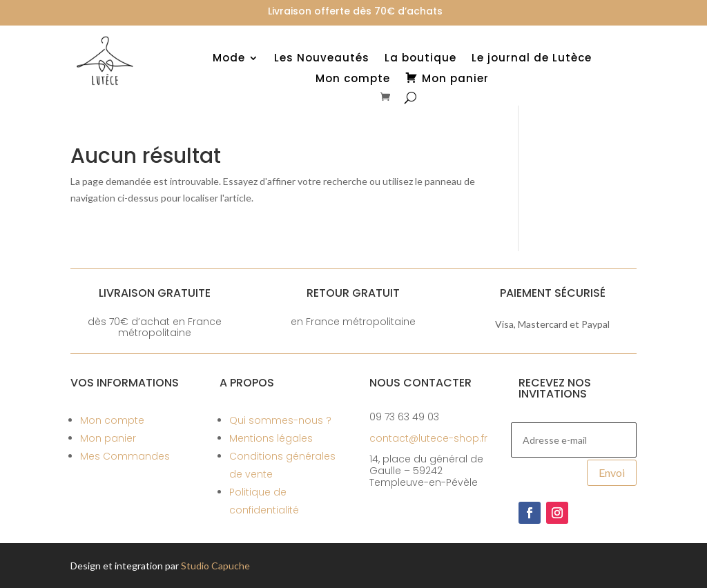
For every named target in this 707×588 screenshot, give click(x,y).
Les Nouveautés (322, 59)
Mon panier (108, 438)
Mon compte (353, 80)
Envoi (612, 472)
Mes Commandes (125, 456)
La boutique (420, 59)
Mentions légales (271, 438)
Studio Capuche (215, 566)
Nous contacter (420, 383)
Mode (229, 59)
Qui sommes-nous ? (280, 420)
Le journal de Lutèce (532, 59)
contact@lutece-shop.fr (428, 438)
